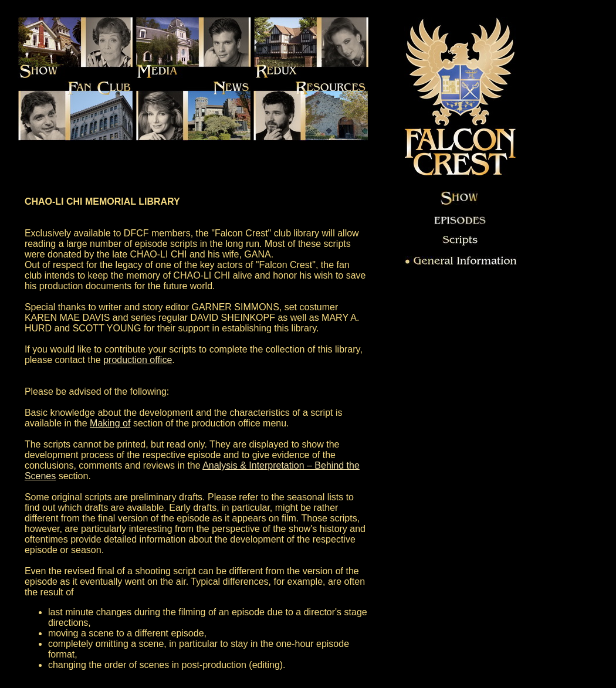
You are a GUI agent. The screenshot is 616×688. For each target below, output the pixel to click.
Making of (110, 423)
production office (138, 360)
